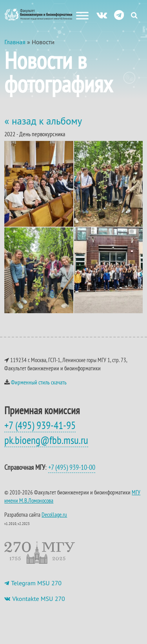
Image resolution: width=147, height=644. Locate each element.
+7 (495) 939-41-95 (40, 425)
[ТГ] (119, 15)
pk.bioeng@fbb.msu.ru (46, 440)
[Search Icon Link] (134, 15)
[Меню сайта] (82, 15)
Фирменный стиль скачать (39, 382)
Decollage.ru (54, 515)
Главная (15, 42)
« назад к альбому (43, 121)
